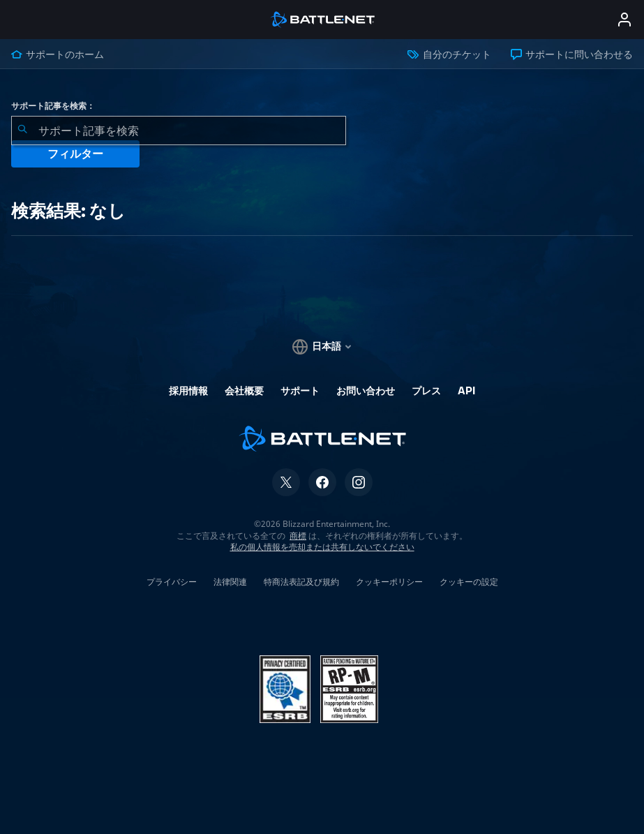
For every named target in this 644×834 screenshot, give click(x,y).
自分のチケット (449, 54)
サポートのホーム (58, 54)
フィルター (75, 154)
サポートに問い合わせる (572, 54)
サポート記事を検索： (53, 106)
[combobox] (179, 131)
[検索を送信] (22, 131)
